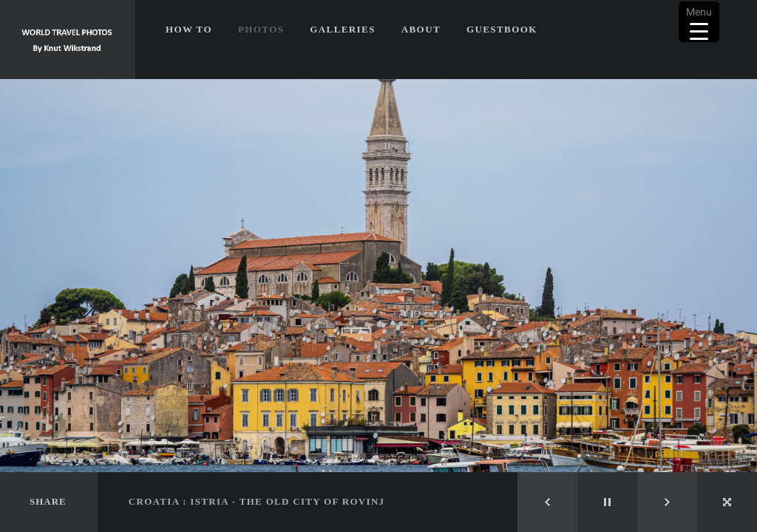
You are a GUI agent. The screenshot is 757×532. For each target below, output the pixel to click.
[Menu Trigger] (699, 22)
